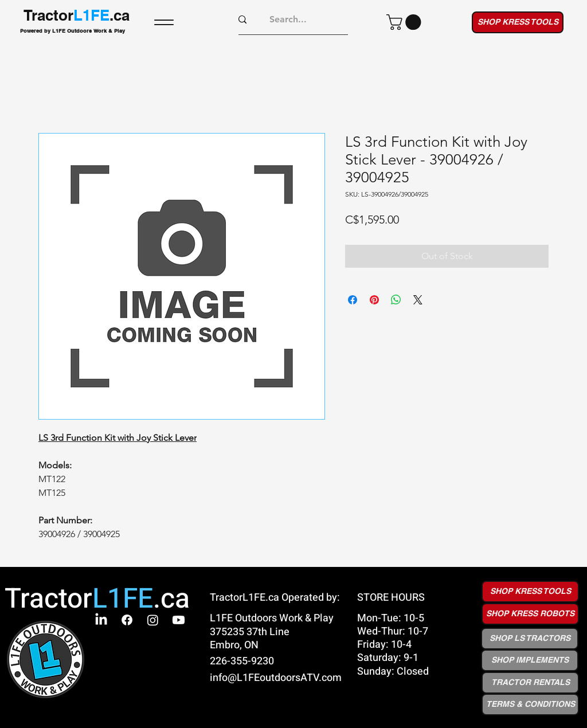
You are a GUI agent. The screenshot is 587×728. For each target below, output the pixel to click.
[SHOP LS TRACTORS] (530, 639)
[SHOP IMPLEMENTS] (530, 660)
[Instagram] (153, 620)
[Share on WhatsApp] (396, 300)
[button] (406, 22)
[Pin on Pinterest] (374, 300)
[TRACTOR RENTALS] (530, 683)
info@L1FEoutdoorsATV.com (276, 678)
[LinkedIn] (101, 620)
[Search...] (288, 19)
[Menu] (164, 22)
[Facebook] (127, 620)
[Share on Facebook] (353, 300)
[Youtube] (179, 620)
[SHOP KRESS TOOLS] (518, 22)
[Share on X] (418, 300)
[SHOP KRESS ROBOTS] (530, 614)
